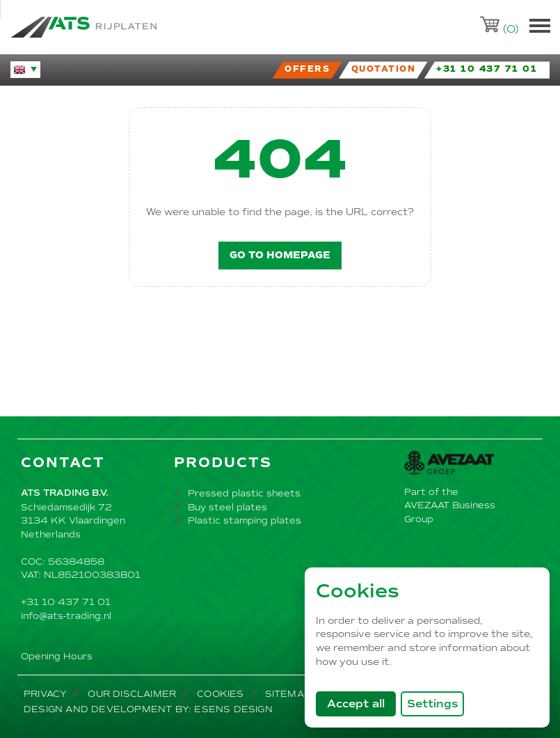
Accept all (361, 703)
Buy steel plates (227, 507)
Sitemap (288, 694)
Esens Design (233, 709)
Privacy (45, 694)
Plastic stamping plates (245, 520)
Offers (307, 69)
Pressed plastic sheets (244, 493)
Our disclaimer (132, 694)
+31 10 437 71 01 (66, 602)
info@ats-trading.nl (66, 616)
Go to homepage (280, 255)
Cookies (220, 694)
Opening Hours (57, 656)
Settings (433, 704)
